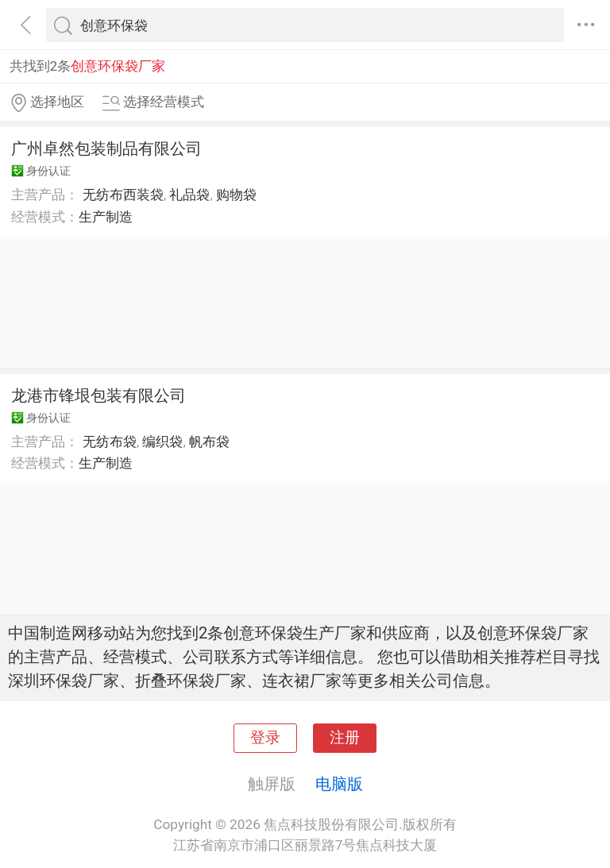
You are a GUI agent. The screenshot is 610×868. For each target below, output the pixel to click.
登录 (265, 738)
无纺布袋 (110, 442)
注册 (345, 738)
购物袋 (236, 195)
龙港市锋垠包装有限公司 (98, 395)
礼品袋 (189, 195)
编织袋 (162, 442)
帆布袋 (209, 442)
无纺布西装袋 (123, 195)
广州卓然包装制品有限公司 (106, 149)
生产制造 (106, 217)
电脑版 (339, 784)
